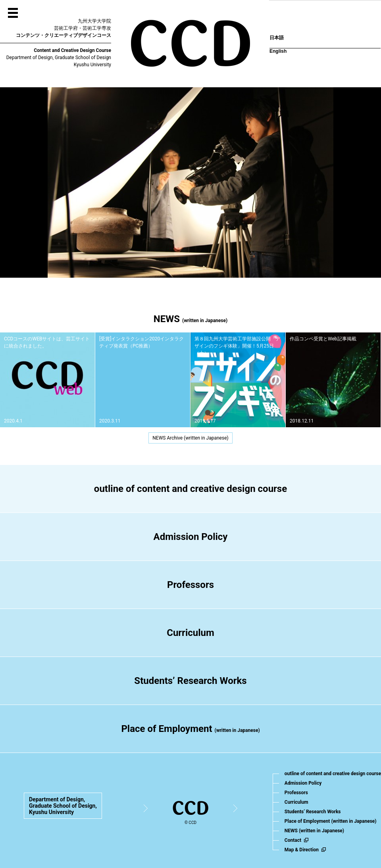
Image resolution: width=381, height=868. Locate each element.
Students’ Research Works (190, 681)
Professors (190, 585)
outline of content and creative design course (190, 489)
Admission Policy (191, 537)
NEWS (314, 831)
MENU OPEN (13, 13)
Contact (293, 840)
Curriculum (190, 633)
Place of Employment (190, 729)
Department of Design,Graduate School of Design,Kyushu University (63, 806)
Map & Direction (302, 850)
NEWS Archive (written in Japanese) (190, 438)
